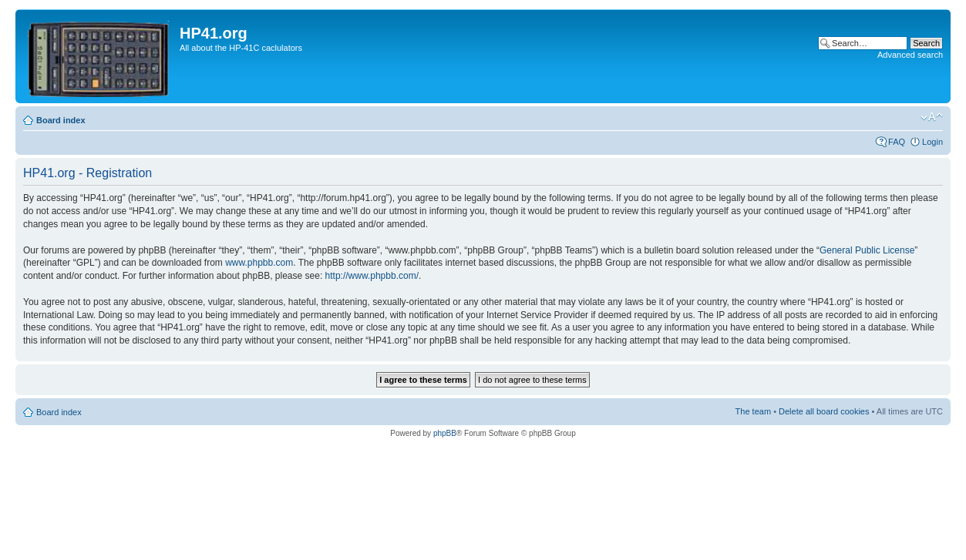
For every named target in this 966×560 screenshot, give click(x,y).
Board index (61, 120)
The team (753, 411)
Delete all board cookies (824, 411)
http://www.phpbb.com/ (372, 276)
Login (932, 142)
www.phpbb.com (259, 263)
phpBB (445, 433)
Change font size (932, 117)
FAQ (897, 142)
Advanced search (910, 55)
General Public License (867, 250)
